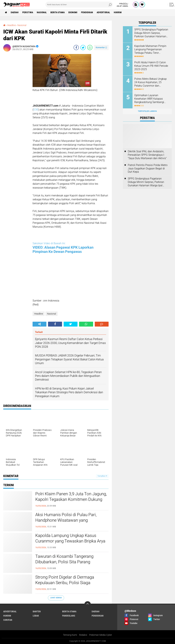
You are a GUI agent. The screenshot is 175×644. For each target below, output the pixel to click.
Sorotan (8, 620)
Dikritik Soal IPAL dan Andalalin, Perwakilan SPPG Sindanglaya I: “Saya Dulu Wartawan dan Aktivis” (147, 155)
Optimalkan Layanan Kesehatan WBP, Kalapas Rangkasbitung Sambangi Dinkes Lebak (149, 99)
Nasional (42, 12)
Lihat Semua (56, 598)
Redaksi (83, 635)
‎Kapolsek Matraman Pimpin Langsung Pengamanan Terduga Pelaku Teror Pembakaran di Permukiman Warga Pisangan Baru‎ (151, 49)
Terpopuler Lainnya (147, 111)
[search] (79, 5)
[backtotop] (88, 604)
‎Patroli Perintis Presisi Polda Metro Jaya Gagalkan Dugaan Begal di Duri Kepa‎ (148, 168)
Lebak (36, 616)
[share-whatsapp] (90, 48)
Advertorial (103, 12)
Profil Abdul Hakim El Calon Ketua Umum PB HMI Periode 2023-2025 (151, 66)
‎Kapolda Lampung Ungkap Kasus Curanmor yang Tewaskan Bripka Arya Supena (70, 541)
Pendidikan (87, 12)
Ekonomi (73, 12)
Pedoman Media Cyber (101, 635)
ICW (36, 110)
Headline (39, 314)
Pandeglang (69, 616)
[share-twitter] (83, 48)
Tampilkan (102, 476)
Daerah (15, 12)
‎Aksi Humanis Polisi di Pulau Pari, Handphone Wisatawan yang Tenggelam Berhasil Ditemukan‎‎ (66, 520)
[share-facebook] (76, 48)
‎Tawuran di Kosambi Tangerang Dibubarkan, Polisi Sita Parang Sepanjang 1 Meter (64, 562)
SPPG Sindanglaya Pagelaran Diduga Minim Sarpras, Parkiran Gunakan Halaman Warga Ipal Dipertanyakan (151, 33)
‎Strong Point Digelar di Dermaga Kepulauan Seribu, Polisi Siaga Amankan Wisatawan (65, 583)
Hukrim (118, 12)
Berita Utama (58, 12)
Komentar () (101, 47)
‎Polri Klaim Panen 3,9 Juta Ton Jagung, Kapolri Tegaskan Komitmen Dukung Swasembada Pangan (71, 499)
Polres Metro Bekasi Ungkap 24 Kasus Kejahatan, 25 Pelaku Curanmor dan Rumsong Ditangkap (150, 82)
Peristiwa (28, 12)
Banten (37, 611)
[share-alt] (39, 324)
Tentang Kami (70, 635)
